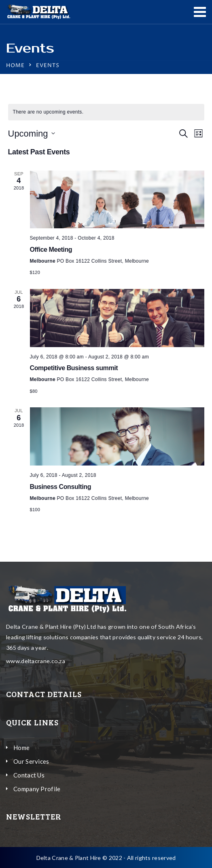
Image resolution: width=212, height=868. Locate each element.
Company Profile (37, 789)
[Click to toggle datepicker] (32, 134)
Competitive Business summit (74, 368)
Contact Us (29, 775)
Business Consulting (61, 487)
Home (15, 65)
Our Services (31, 761)
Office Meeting (51, 250)
